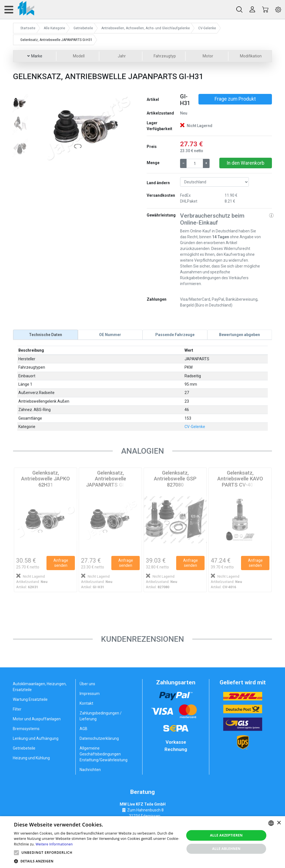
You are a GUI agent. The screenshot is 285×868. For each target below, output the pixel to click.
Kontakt (86, 703)
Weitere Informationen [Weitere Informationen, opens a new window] (54, 844)
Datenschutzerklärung (99, 738)
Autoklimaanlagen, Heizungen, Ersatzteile (40, 687)
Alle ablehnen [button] (226, 849)
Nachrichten (90, 770)
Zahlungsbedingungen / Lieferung (101, 716)
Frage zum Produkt (235, 99)
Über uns (87, 684)
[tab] (46, 335)
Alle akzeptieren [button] (226, 835)
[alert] (142, 842)
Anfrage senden (61, 563)
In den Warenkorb (245, 163)
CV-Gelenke (195, 427)
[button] (43, 127)
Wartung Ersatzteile (30, 699)
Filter (17, 709)
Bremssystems (26, 729)
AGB (83, 729)
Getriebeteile (24, 748)
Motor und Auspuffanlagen (37, 719)
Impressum (90, 694)
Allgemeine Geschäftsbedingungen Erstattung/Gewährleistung (104, 754)
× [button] (279, 823)
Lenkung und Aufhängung (36, 738)
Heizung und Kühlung (31, 758)
